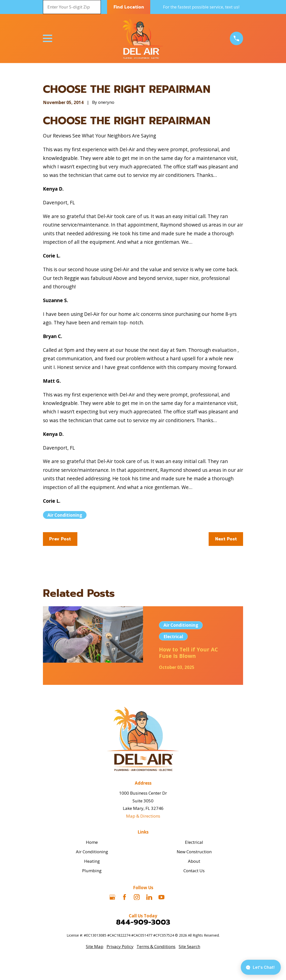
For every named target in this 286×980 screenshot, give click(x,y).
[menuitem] (95, 947)
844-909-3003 (143, 922)
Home (92, 842)
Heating (92, 861)
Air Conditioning (65, 515)
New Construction (194, 852)
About (194, 861)
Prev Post (60, 539)
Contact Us (194, 871)
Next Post (226, 539)
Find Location (129, 7)
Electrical (194, 842)
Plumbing (92, 871)
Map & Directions (143, 816)
